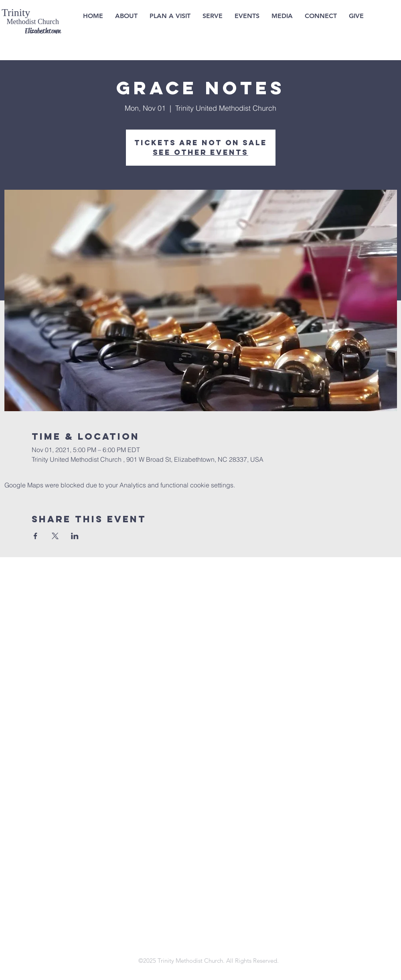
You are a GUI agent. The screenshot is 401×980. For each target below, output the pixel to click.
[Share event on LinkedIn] (75, 536)
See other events (200, 152)
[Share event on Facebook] (35, 536)
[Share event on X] (55, 536)
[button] (170, 16)
